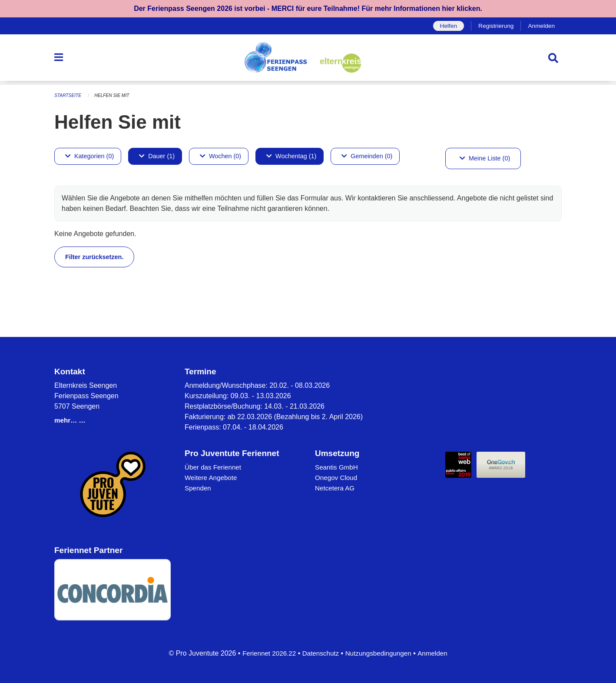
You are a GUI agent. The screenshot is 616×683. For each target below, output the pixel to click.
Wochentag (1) (291, 156)
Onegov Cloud (337, 478)
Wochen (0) (220, 156)
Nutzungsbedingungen (380, 653)
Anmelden (541, 26)
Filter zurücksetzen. (94, 257)
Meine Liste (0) (485, 158)
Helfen (445, 26)
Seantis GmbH (338, 467)
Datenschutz (320, 653)
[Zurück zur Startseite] (308, 60)
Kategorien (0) (89, 156)
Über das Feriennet (214, 467)
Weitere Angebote (212, 478)
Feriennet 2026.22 (266, 653)
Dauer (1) (157, 156)
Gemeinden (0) (367, 156)
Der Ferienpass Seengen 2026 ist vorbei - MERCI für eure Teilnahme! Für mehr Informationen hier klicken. (308, 8)
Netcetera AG (336, 488)
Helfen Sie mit (115, 96)
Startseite (69, 96)
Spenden (199, 488)
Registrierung (494, 26)
